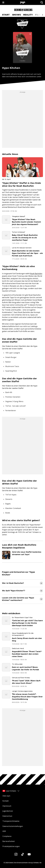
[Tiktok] (23, 854)
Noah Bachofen (36, 274)
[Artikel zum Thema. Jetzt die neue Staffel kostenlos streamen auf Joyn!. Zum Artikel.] (22, 555)
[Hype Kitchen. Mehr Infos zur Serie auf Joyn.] (22, 47)
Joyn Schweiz (11, 791)
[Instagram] (16, 854)
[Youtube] (29, 854)
